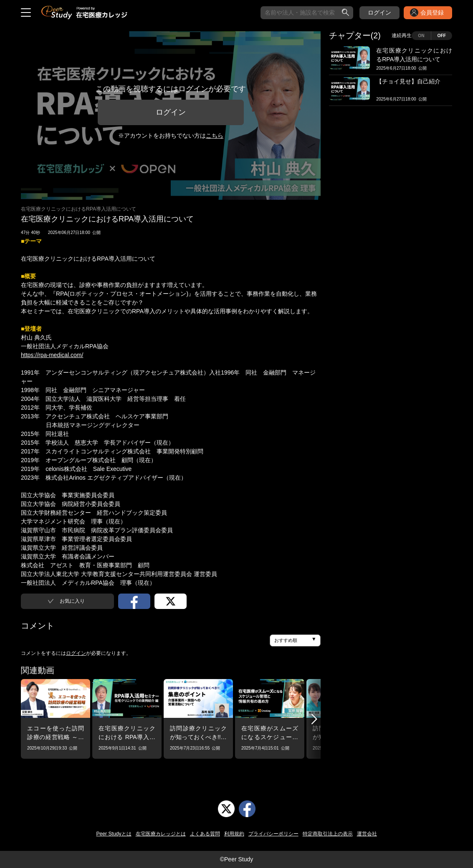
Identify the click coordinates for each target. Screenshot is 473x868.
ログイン (379, 13)
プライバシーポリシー (273, 834)
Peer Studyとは (114, 834)
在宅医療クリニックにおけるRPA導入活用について (78, 209)
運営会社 (367, 834)
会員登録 (432, 13)
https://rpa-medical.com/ (52, 355)
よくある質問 (205, 834)
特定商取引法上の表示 (328, 834)
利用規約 (234, 834)
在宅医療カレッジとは (161, 834)
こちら (215, 136)
